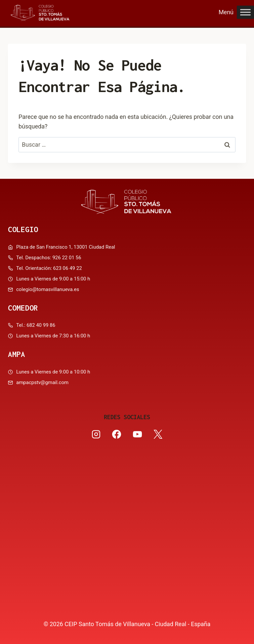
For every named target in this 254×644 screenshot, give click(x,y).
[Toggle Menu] (245, 12)
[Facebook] (117, 434)
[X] (158, 434)
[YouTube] (137, 434)
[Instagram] (96, 434)
